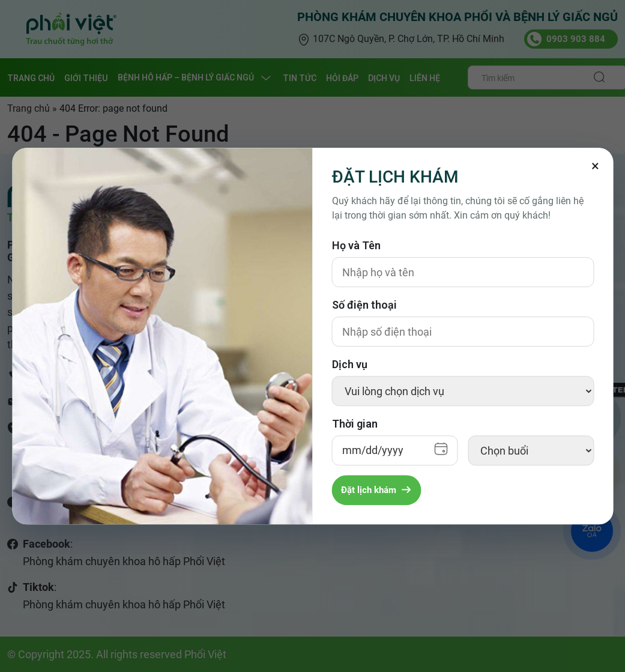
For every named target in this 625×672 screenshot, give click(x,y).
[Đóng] (595, 166)
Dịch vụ (350, 364)
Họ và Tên (356, 245)
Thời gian (355, 424)
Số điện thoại (364, 305)
